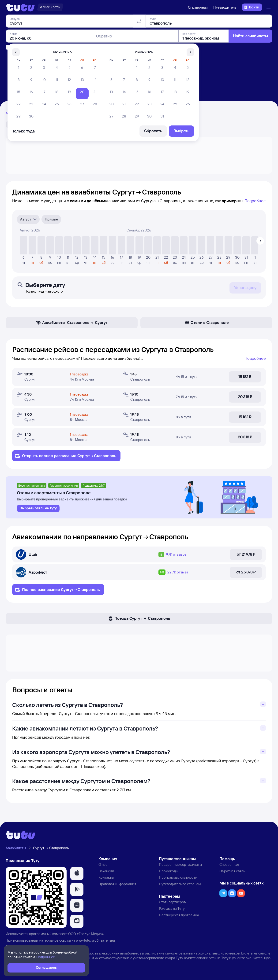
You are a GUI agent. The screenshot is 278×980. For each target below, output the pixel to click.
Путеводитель (225, 7)
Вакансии (106, 871)
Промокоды (169, 871)
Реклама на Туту (172, 908)
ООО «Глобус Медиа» (86, 934)
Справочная (198, 7)
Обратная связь (232, 871)
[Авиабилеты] (50, 7)
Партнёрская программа (179, 915)
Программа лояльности (178, 877)
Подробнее (255, 201)
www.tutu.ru (85, 940)
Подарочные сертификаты (180, 864)
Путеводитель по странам (180, 884)
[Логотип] (21, 7)
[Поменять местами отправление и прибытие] (139, 48)
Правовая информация (117, 884)
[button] (77, 874)
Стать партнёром (173, 902)
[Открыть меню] (269, 7)
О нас (103, 864)
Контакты (106, 877)
